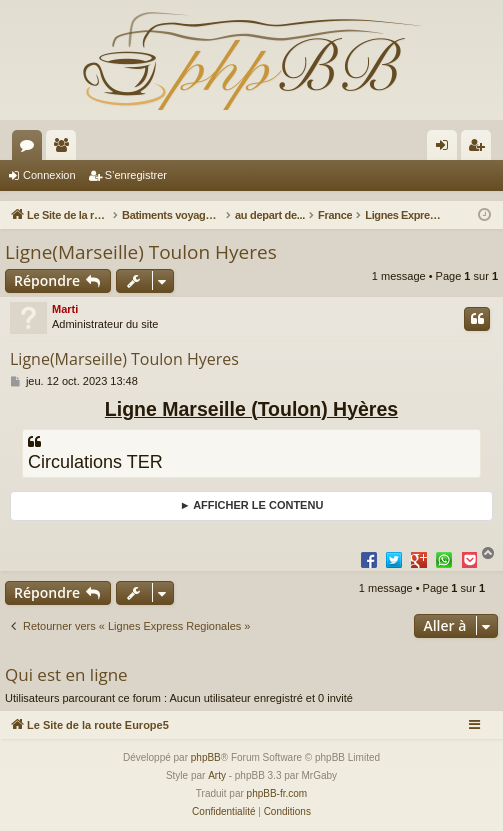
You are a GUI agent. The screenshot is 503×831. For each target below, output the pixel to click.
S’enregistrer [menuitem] (480, 149)
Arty (217, 775)
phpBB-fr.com (277, 793)
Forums (31, 149)
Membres (65, 149)
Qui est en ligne (66, 674)
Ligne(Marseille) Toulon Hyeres (141, 252)
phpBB (206, 757)
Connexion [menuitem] (446, 149)
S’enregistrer (136, 175)
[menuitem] (223, 812)
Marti (65, 309)
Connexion (49, 175)
